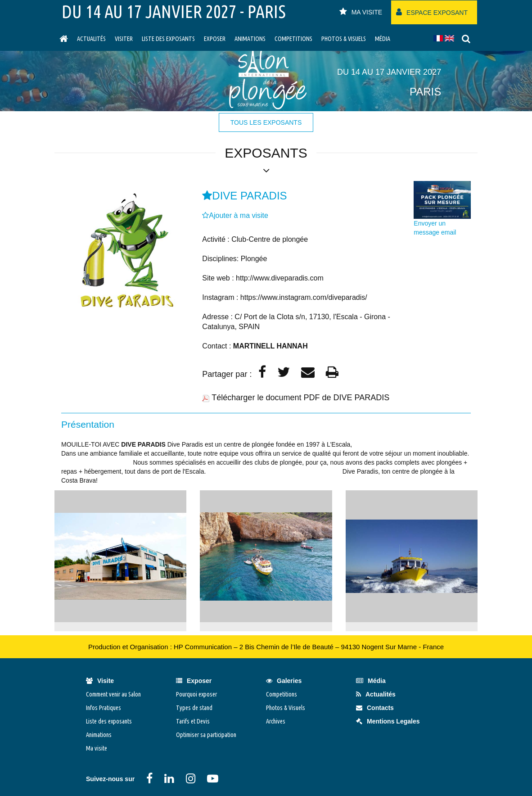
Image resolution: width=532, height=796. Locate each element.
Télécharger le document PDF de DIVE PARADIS (300, 398)
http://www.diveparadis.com (280, 278)
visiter (124, 39)
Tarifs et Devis (193, 721)
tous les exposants (266, 122)
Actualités (91, 39)
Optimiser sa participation (206, 735)
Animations (250, 39)
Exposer (215, 39)
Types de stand (194, 708)
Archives (276, 721)
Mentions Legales (388, 721)
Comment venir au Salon (113, 694)
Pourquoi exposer (196, 694)
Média (383, 39)
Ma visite (97, 748)
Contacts (375, 708)
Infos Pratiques (104, 708)
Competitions (293, 39)
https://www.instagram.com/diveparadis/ (304, 297)
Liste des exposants (168, 39)
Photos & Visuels (344, 39)
